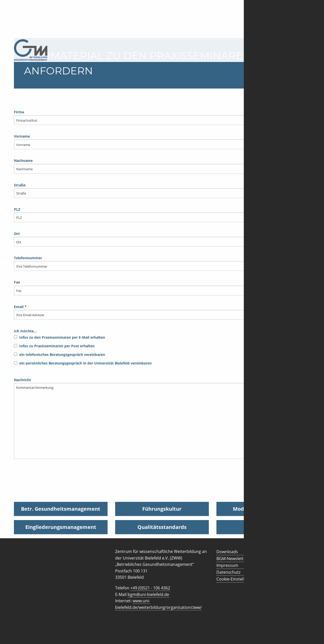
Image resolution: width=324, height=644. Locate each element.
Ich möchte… (162, 349)
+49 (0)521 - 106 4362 (150, 588)
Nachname (162, 166)
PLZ (162, 215)
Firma (162, 117)
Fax (162, 287)
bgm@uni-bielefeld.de (148, 594)
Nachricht (162, 418)
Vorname (162, 142)
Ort (162, 239)
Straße (162, 190)
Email (162, 312)
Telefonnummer (162, 263)
